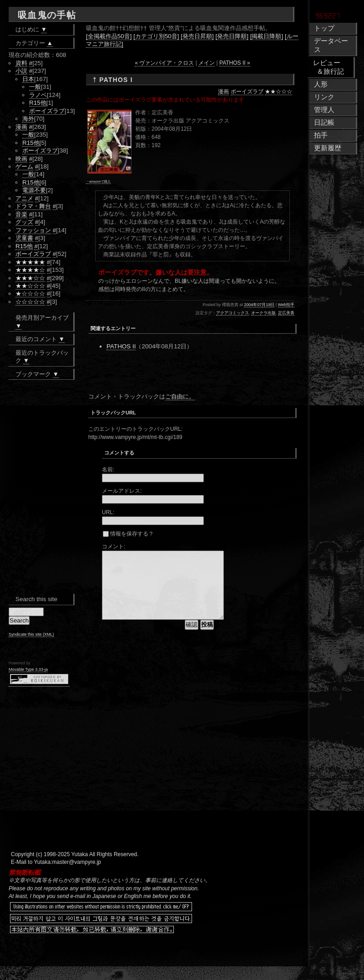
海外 (28, 119)
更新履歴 (328, 148)
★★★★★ (30, 262)
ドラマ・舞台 (33, 206)
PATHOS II (121, 346)
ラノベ (38, 95)
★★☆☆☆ (278, 92)
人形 (321, 84)
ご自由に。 (180, 396)
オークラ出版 (263, 313)
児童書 (24, 238)
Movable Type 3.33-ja (28, 669)
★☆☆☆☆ (30, 293)
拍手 (321, 135)
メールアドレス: (122, 491)
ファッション (33, 230)
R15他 (38, 103)
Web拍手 (286, 305)
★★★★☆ (30, 270)
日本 (28, 79)
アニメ (24, 198)
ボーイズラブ (247, 92)
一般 (35, 87)
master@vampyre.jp (77, 876)
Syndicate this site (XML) (31, 634)
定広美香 (286, 313)
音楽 (21, 214)
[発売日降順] (232, 36)
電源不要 (34, 190)
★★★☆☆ (30, 278)
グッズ (24, 222)
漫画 (223, 92)
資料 (21, 63)
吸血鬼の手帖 (47, 15)
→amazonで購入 (98, 181)
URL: (108, 512)
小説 (21, 71)
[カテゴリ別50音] (156, 36)
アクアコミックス (233, 313)
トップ (324, 28)
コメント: (114, 546)
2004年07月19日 (259, 305)
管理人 (324, 110)
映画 (21, 159)
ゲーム (24, 166)
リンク (324, 97)
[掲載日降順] (267, 36)
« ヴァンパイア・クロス (164, 63)
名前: (108, 470)
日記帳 (324, 122)
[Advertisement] (195, 374)
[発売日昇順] (197, 36)
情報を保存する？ (128, 534)
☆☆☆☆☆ (30, 302)
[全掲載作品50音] (109, 36)
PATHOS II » (235, 63)
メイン (207, 63)
